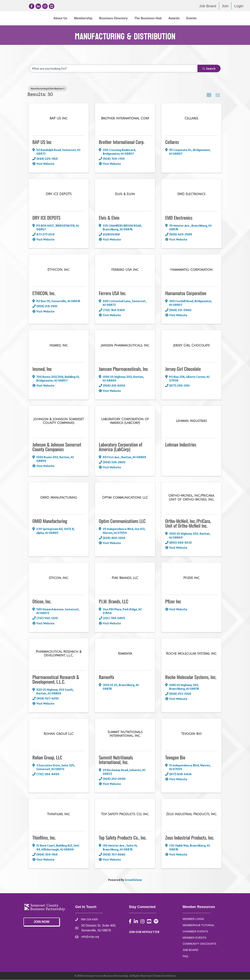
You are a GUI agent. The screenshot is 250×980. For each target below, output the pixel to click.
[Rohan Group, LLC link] (58, 734)
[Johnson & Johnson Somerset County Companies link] (59, 421)
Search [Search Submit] (209, 69)
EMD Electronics (179, 217)
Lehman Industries (181, 445)
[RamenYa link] (125, 654)
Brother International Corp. (122, 142)
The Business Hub (180, 18)
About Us (28, 18)
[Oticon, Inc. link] (59, 578)
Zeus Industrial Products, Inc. (190, 838)
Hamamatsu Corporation (186, 293)
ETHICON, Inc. (44, 293)
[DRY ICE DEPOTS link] (59, 194)
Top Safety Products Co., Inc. (123, 838)
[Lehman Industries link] (191, 421)
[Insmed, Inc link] (59, 346)
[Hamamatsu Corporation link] (191, 270)
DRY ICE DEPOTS (46, 217)
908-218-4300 (89, 920)
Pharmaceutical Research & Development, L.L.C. (56, 679)
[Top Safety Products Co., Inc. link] (125, 814)
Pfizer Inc (173, 601)
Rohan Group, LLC (47, 757)
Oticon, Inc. (42, 601)
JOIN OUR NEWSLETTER (144, 932)
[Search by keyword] (114, 69)
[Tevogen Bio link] (192, 734)
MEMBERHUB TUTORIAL (199, 925)
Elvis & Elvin (109, 217)
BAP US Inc (42, 142)
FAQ (185, 956)
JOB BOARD (191, 950)
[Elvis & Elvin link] (125, 194)
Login (239, 6)
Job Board (208, 6)
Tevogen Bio (175, 757)
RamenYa (106, 677)
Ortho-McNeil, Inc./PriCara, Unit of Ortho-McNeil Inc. (188, 523)
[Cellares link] (191, 119)
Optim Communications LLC (122, 521)
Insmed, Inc (42, 369)
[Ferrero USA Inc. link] (125, 270)
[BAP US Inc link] (59, 119)
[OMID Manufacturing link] (58, 498)
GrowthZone (133, 880)
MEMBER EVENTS (194, 938)
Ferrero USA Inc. (112, 293)
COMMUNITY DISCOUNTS (199, 944)
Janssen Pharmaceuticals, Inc (123, 369)
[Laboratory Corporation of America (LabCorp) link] (125, 421)
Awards (206, 18)
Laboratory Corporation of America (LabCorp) (121, 447)
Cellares (172, 142)
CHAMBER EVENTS (195, 932)
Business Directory (81, 18)
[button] (209, 95)
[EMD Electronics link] (191, 194)
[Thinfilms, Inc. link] (59, 814)
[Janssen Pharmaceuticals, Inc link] (125, 346)
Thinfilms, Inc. (44, 838)
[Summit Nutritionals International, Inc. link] (125, 734)
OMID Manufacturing (50, 521)
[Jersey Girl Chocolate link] (191, 346)
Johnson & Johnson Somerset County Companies (57, 447)
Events (224, 18)
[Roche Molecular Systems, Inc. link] (191, 654)
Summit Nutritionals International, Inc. (116, 760)
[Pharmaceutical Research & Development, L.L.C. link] (59, 654)
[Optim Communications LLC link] (125, 498)
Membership (51, 18)
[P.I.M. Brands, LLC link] (125, 578)
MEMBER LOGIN (193, 919)
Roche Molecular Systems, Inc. (191, 677)
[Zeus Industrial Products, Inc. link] (191, 814)
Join (225, 6)
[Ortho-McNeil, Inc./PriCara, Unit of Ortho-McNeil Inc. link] (191, 498)
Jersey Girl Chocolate (183, 369)
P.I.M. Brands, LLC (114, 601)
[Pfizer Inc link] (192, 578)
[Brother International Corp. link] (125, 119)
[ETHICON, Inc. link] (59, 270)
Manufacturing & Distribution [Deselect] (48, 89)
